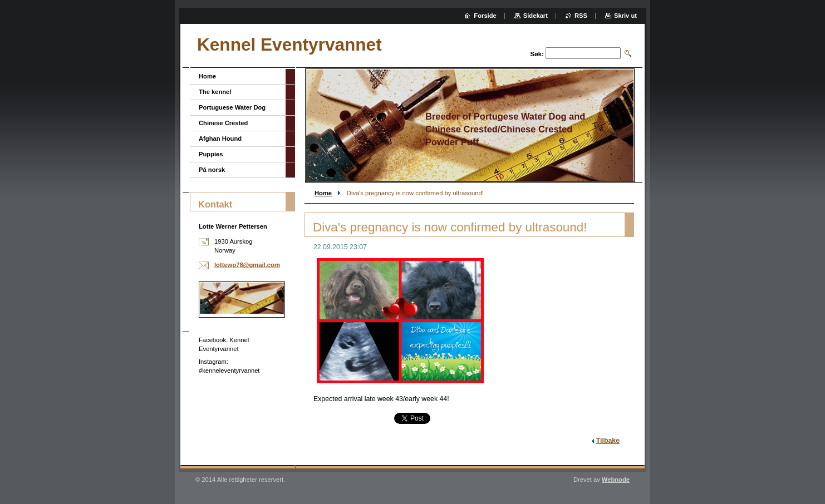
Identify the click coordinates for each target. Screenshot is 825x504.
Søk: (537, 54)
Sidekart (536, 16)
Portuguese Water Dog (232, 107)
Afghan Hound (220, 139)
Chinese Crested (223, 123)
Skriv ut (625, 16)
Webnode (616, 480)
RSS (581, 16)
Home (323, 193)
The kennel (215, 92)
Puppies (211, 154)
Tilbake (608, 441)
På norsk (212, 170)
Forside (485, 16)
